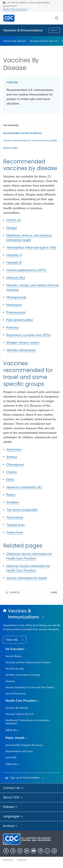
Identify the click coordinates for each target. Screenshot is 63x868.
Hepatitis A (14, 255)
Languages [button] (13, 817)
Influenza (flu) (16, 278)
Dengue (12, 228)
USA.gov (22, 860)
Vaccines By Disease (14, 41)
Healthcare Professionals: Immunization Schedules (27, 722)
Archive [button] (10, 826)
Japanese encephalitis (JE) (24, 487)
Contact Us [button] (13, 788)
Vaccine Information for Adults (27, 578)
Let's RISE (11, 757)
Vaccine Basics (14, 656)
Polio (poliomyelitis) (20, 320)
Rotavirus (13, 327)
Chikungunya (15, 464)
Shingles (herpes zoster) (23, 343)
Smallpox (13, 502)
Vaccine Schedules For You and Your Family (30, 687)
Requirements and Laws (19, 751)
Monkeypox (14, 305)
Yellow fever (15, 532)
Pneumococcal (16, 312)
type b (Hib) (31, 247)
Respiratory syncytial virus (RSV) (28, 335)
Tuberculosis (15, 517)
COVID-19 (13, 220)
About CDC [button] (13, 798)
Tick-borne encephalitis (22, 510)
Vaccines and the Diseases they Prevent (28, 662)
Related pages (11, 148)
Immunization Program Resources (24, 745)
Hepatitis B (14, 262)
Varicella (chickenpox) (21, 350)
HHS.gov (8, 860)
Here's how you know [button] (16, 9)
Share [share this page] (54, 593)
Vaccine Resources (16, 694)
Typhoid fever (16, 525)
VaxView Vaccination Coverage (23, 675)
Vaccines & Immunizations (23, 30)
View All (12, 640)
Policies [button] (10, 807)
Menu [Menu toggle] (54, 31)
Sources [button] (15, 593)
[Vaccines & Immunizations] (32, 614)
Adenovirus (14, 449)
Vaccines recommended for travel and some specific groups (32, 141)
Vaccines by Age (15, 669)
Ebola (10, 480)
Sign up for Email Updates (25, 778)
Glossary (10, 681)
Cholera (12, 472)
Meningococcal (16, 297)
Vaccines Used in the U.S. (44, 41)
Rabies (11, 495)
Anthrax (12, 457)
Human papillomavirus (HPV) (26, 270)
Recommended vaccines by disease (23, 133)
